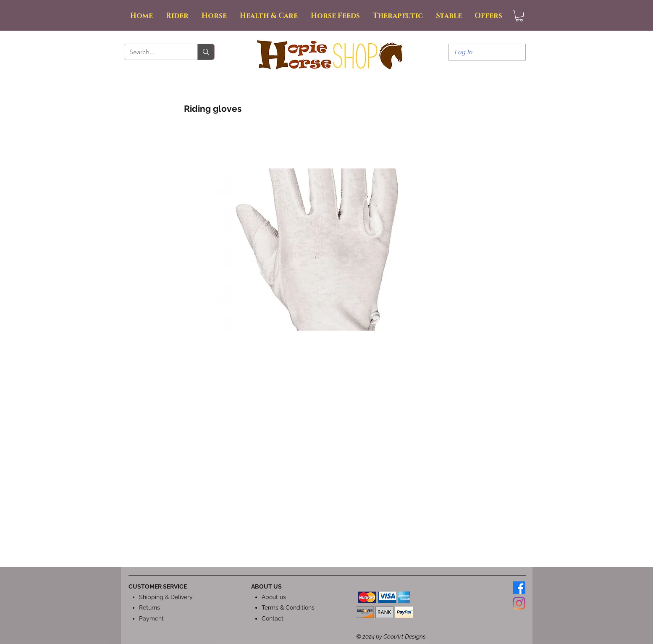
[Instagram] (519, 603)
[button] (519, 16)
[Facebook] (519, 588)
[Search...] (155, 52)
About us (274, 597)
